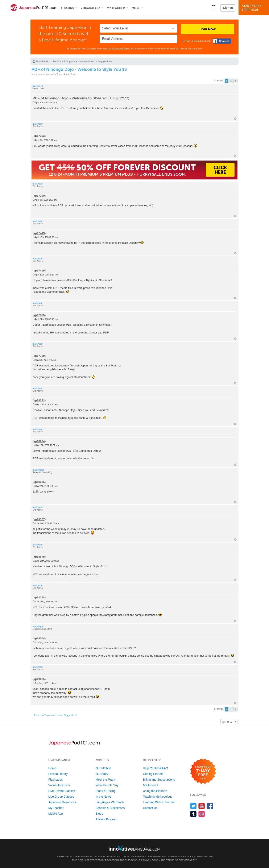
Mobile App (56, 814)
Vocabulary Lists (59, 785)
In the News (103, 797)
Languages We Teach (110, 802)
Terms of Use (109, 49)
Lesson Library (58, 774)
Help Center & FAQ (156, 768)
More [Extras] (136, 8)
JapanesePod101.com (160, 856)
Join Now (208, 29)
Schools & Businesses (110, 808)
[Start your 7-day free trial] (203, 771)
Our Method (103, 768)
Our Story (102, 774)
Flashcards (55, 780)
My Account (150, 785)
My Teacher (116, 8)
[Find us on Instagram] (202, 814)
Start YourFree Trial (254, 8)
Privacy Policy (123, 49)
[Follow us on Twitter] (193, 806)
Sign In (228, 8)
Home (52, 768)
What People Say (107, 785)
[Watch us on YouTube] (202, 806)
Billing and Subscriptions (159, 780)
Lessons (67, 8)
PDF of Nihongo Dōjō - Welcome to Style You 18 (79, 69)
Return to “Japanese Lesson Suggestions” (56, 715)
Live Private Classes (62, 791)
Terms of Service (178, 860)
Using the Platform (155, 791)
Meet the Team (105, 780)
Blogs (99, 814)
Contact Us (150, 808)
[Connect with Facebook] (222, 41)
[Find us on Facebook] (210, 806)
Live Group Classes (61, 797)
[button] (214, 8)
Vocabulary (90, 8)
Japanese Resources (62, 802)
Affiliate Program (106, 819)
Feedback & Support (64, 61)
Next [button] (235, 81)
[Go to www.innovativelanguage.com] (134, 848)
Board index (43, 61)
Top (235, 119)
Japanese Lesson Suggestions (95, 61)
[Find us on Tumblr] (193, 814)
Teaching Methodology (158, 797)
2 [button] (231, 81)
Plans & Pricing (106, 791)
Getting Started (153, 774)
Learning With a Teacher (159, 802)
